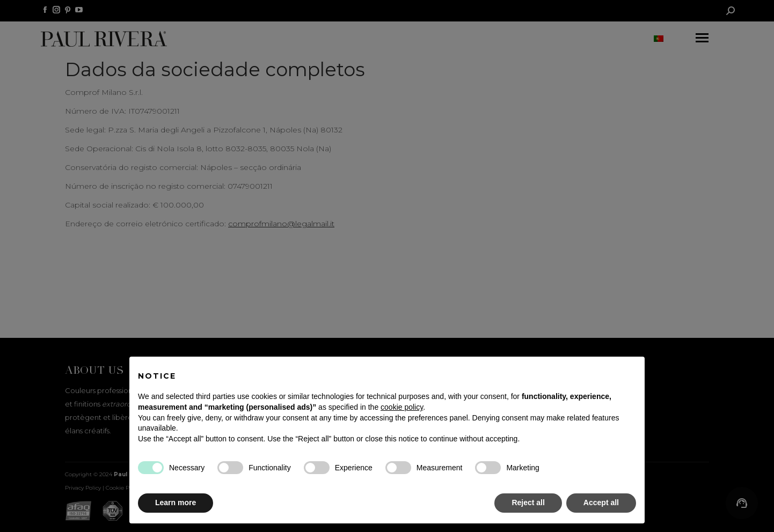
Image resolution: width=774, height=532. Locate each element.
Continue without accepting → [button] (583, 370)
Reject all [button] (528, 503)
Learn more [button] (176, 503)
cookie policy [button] (402, 407)
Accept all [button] (601, 503)
